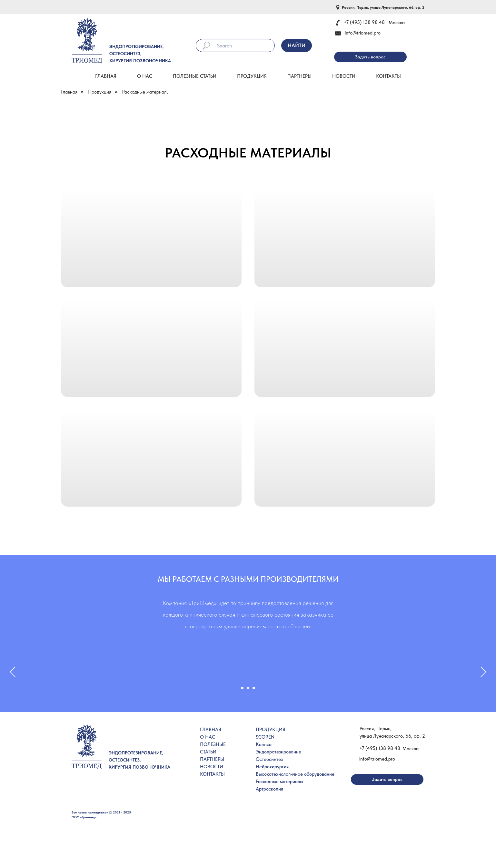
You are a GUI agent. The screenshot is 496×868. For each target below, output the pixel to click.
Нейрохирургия (272, 767)
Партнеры (299, 76)
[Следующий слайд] (483, 675)
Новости (344, 76)
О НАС (208, 737)
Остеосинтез (269, 759)
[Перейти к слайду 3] (254, 688)
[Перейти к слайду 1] (242, 688)
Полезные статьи (195, 76)
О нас (145, 76)
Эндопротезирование (278, 752)
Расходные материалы (146, 92)
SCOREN (265, 737)
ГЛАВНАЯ (211, 730)
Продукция (252, 76)
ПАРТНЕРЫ (212, 759)
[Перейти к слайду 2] (248, 688)
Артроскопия (269, 789)
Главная (106, 76)
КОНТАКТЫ (212, 774)
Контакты (388, 76)
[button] (370, 57)
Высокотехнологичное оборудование (295, 774)
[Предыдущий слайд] (13, 675)
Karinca (264, 744)
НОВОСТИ (212, 767)
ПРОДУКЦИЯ (271, 730)
